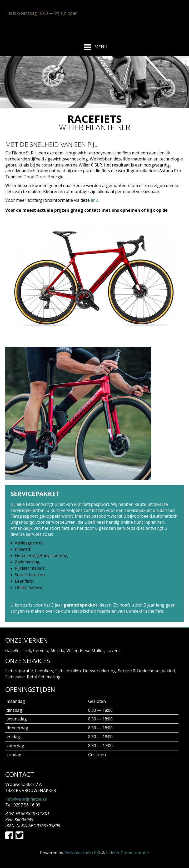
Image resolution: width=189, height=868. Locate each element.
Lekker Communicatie (128, 853)
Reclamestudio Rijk (83, 853)
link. (95, 200)
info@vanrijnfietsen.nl (27, 799)
